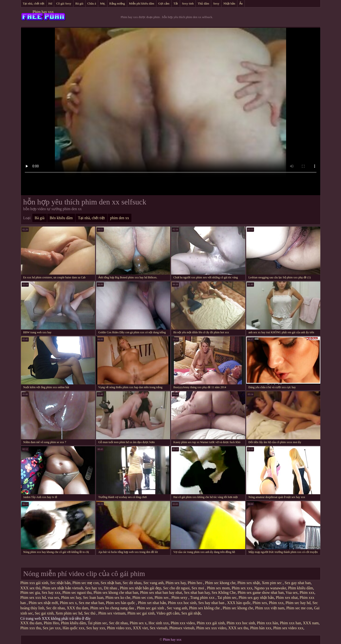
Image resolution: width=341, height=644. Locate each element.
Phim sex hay (176, 583)
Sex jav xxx (52, 628)
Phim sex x (68, 603)
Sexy (216, 3)
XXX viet (141, 628)
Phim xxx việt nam (270, 608)
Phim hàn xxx (261, 628)
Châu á (92, 3)
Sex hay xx (94, 588)
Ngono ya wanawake (270, 588)
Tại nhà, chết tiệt (34, 3)
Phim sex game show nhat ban (261, 593)
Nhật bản (229, 3)
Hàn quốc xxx (73, 628)
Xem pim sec (272, 583)
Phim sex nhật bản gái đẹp (140, 588)
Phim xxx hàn (267, 623)
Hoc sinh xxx (159, 623)
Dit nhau (111, 588)
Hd (50, 3)
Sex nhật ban (111, 583)
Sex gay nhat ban (298, 583)
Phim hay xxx (43, 12)
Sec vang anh (153, 583)
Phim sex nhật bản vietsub (63, 588)
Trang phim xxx (203, 598)
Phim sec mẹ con (86, 583)
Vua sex (292, 593)
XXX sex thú (30, 588)
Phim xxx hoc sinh (182, 603)
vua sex (53, 598)
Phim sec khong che (220, 583)
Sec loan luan (93, 598)
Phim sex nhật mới (43, 603)
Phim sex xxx (242, 588)
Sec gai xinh (44, 613)
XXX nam (311, 623)
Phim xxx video (183, 623)
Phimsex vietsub (182, 628)
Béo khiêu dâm (61, 218)
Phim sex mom (218, 588)
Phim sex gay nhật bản (256, 598)
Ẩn (241, 3)
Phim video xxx (119, 628)
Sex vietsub (158, 628)
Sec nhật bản (60, 583)
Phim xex (260, 603)
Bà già (79, 3)
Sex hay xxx (51, 593)
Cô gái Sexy (64, 3)
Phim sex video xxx (288, 628)
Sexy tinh (188, 3)
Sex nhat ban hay (197, 593)
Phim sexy (180, 598)
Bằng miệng (117, 3)
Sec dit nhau (132, 583)
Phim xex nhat (287, 598)
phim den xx (120, 218)
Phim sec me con (299, 608)
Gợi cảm (164, 3)
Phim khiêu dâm (300, 588)
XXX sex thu (238, 628)
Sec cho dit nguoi (176, 588)
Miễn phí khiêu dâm (142, 3)
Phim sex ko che (118, 598)
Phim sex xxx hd (33, 598)
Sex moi (198, 588)
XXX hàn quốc (239, 603)
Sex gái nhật (191, 613)
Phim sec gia (30, 593)
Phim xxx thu (31, 628)
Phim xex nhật (249, 583)
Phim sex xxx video (211, 628)
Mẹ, (103, 3)
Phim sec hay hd (298, 603)
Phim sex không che (205, 608)
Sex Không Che (224, 593)
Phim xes (162, 598)
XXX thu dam (78, 608)
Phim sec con (142, 598)
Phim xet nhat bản (152, 603)
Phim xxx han (291, 623)
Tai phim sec (227, 598)
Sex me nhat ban (91, 603)
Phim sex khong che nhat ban (116, 593)
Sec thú (90, 613)
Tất (176, 3)
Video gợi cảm (168, 613)
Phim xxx (307, 593)
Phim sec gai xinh (151, 608)
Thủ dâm (203, 3)
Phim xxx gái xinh (34, 583)
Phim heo (195, 583)
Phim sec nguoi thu (77, 593)
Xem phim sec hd (69, 613)
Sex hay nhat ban (212, 603)
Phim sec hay (71, 598)
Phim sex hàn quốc (121, 603)
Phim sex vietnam (112, 613)
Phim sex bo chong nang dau (113, 608)
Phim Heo (51, 623)
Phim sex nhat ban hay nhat (161, 593)
